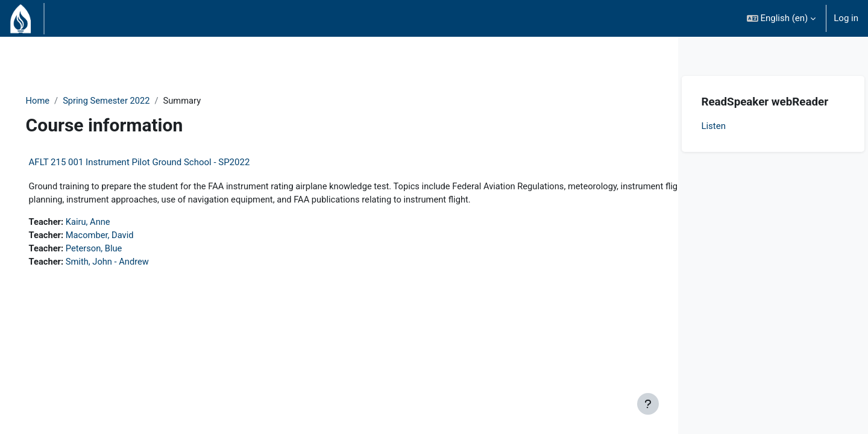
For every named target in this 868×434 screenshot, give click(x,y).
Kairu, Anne (107, 223)
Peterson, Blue (113, 250)
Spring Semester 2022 (125, 101)
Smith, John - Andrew (126, 263)
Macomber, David (118, 236)
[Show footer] (648, 404)
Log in (846, 18)
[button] (782, 18)
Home (55, 101)
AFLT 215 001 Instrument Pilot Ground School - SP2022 (156, 163)
